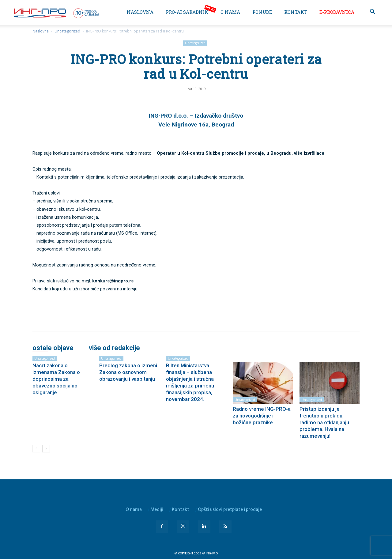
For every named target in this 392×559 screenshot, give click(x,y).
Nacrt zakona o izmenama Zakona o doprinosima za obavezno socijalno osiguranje (56, 379)
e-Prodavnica (337, 12)
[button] (372, 12)
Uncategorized (67, 31)
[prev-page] (36, 449)
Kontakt (296, 12)
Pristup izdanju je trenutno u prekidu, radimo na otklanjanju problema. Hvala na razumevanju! (324, 422)
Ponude (262, 12)
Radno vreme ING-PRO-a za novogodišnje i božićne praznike (262, 416)
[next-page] (46, 449)
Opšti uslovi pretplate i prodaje (230, 509)
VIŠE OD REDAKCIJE (114, 348)
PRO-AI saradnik (187, 12)
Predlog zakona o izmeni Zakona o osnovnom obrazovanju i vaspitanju (128, 372)
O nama (230, 12)
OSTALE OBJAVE (53, 348)
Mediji (157, 509)
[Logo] (56, 13)
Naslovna (140, 12)
